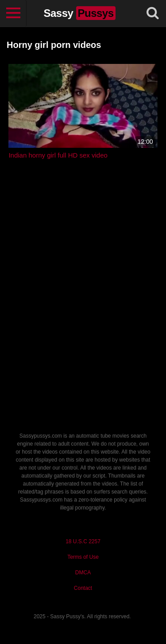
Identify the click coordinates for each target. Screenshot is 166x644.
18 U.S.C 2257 (83, 541)
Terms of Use (83, 557)
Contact (83, 588)
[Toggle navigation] (13, 13)
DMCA (83, 573)
